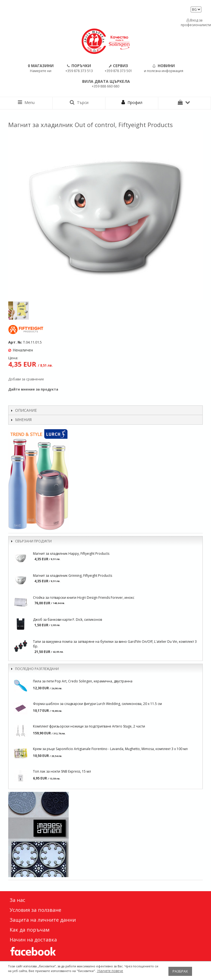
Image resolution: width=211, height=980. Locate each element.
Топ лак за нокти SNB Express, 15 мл (62, 771)
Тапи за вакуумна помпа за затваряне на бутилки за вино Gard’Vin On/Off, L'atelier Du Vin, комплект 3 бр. (115, 644)
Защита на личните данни (43, 920)
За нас (17, 900)
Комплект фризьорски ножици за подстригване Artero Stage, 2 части (89, 726)
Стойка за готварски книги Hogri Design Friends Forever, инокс (84, 598)
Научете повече (110, 971)
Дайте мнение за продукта (33, 389)
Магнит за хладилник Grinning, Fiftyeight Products (73, 576)
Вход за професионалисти (195, 23)
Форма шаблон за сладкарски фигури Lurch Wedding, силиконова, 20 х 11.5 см (97, 704)
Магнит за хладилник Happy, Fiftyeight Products (71, 554)
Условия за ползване (35, 910)
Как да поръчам (30, 930)
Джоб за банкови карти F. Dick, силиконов (67, 620)
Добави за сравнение (26, 379)
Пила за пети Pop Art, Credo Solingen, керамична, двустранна (83, 681)
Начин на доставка (33, 940)
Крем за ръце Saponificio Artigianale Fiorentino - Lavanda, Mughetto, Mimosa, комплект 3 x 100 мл (110, 749)
